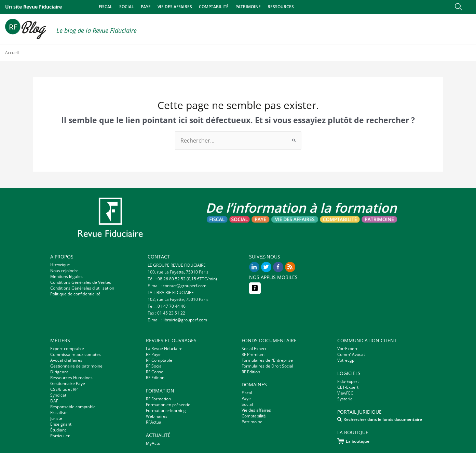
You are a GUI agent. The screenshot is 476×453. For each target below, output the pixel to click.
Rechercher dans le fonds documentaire (383, 419)
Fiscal (106, 7)
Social (127, 7)
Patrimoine (248, 7)
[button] (459, 7)
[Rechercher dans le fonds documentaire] (339, 419)
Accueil (12, 52)
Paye (146, 7)
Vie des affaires (175, 7)
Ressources (281, 7)
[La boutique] (341, 441)
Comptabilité (214, 7)
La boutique (358, 441)
